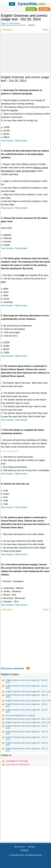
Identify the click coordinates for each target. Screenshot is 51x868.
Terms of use (19, 847)
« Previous (7, 30)
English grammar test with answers (14, 25)
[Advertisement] (25, 52)
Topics (3, 23)
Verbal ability (13, 23)
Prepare (31, 9)
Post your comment (12, 668)
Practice (44, 9)
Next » (47, 30)
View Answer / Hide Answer (14, 141)
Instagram (24, 850)
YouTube (31, 847)
